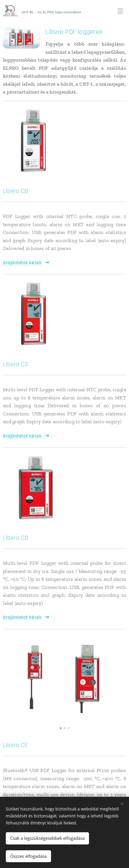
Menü (120, 11)
